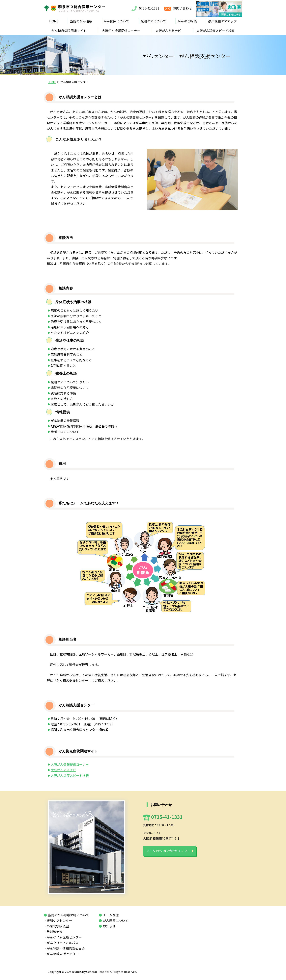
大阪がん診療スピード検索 (215, 31)
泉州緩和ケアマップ (222, 21)
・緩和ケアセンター (59, 920)
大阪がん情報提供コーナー (121, 31)
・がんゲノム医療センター (64, 937)
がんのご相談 (187, 21)
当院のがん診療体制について (66, 915)
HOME (54, 21)
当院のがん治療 (81, 21)
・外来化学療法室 (58, 926)
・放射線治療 (55, 932)
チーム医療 (109, 915)
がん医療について (116, 21)
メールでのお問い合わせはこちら (168, 851)
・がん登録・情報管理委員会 (66, 948)
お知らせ (107, 926)
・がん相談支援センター (63, 954)
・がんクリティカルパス (62, 943)
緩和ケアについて (153, 21)
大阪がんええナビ (168, 31)
